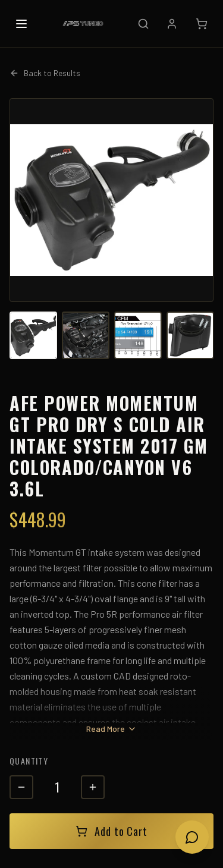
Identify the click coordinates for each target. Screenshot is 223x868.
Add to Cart (111, 831)
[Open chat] (192, 837)
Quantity (29, 761)
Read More (111, 729)
